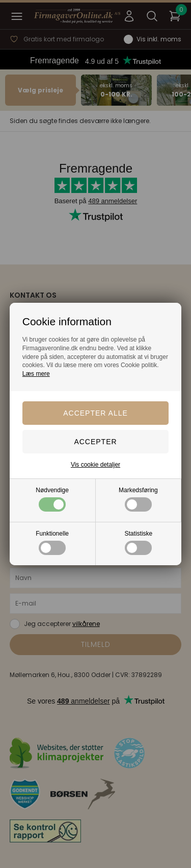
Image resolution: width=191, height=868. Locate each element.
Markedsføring (138, 499)
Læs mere (36, 374)
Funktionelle (52, 542)
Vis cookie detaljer (95, 465)
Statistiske (139, 542)
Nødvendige (52, 499)
